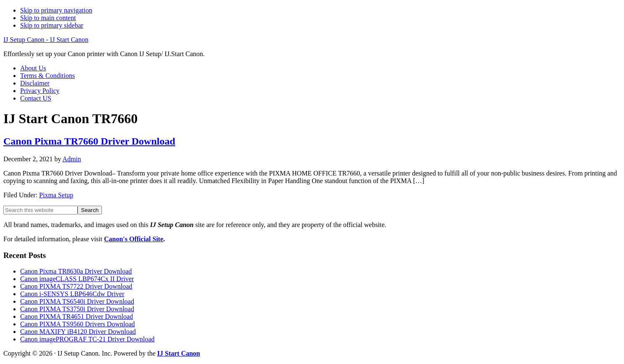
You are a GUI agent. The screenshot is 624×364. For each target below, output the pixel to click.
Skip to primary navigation (56, 10)
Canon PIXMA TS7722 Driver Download (76, 286)
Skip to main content (48, 18)
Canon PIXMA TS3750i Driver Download (77, 309)
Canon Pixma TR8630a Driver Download (76, 271)
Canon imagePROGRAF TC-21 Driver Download (87, 339)
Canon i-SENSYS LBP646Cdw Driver (72, 294)
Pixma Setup (56, 195)
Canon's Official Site (134, 239)
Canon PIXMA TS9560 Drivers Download (77, 324)
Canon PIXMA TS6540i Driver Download (77, 301)
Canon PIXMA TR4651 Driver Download (77, 316)
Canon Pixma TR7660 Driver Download (89, 141)
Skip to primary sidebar (52, 25)
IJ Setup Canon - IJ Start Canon (46, 40)
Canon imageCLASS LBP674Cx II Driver (77, 279)
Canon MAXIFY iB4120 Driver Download (78, 332)
